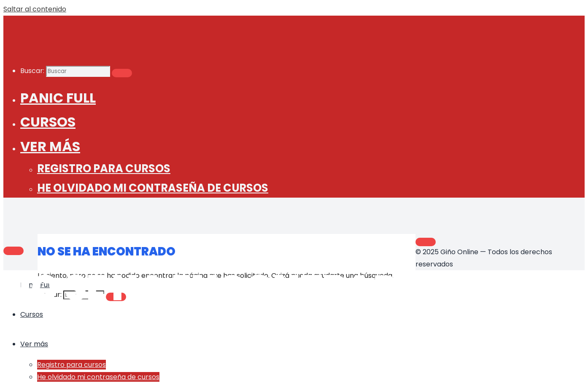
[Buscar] (122, 73)
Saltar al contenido (35, 9)
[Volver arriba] (426, 242)
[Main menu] (13, 251)
